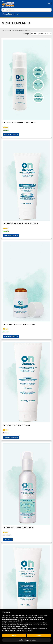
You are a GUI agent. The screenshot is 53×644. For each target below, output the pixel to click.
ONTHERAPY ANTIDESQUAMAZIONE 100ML (21, 224)
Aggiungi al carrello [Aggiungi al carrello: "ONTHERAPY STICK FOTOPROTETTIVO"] (11, 336)
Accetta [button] (39, 635)
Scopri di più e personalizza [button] (26, 640)
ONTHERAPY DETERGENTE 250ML (17, 425)
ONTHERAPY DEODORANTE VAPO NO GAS (20, 123)
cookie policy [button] (19, 621)
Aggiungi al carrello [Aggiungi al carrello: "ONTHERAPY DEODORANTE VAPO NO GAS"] (11, 135)
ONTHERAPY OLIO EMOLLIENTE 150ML (19, 528)
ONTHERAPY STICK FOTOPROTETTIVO (19, 324)
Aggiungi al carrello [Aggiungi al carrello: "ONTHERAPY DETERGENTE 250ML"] (11, 437)
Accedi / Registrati (9, 14)
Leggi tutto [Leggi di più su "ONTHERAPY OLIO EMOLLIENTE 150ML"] (8, 539)
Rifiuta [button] (14, 635)
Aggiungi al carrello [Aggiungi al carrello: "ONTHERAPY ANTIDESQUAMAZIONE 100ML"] (11, 235)
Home (4, 30)
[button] (50, 612)
